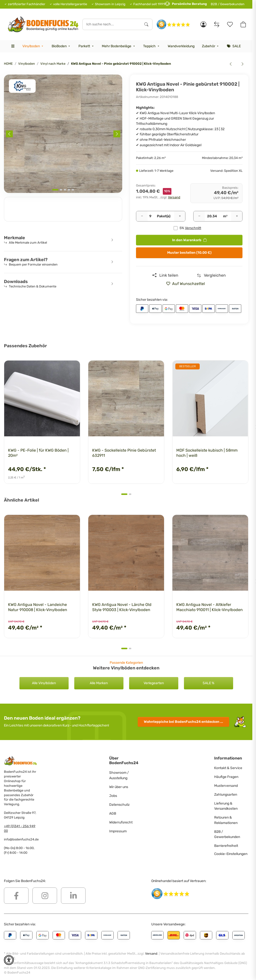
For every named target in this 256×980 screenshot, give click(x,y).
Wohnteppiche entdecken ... (183, 722)
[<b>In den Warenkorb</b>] (8, 72)
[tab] (55, 190)
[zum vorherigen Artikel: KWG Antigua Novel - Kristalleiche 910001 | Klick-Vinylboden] (231, 64)
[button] (203, 24)
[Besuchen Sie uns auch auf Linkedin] (73, 896)
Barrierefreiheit (226, 846)
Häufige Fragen (226, 777)
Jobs (113, 796)
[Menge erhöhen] (180, 216)
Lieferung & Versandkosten (226, 806)
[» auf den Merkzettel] (187, 284)
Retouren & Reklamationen (226, 820)
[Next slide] (117, 134)
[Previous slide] (9, 134)
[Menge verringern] (142, 216)
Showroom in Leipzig (110, 4)
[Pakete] (150, 216)
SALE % (209, 683)
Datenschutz (119, 805)
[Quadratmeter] (212, 216)
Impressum (118, 831)
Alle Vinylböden (44, 683)
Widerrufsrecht (121, 822)
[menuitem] (33, 46)
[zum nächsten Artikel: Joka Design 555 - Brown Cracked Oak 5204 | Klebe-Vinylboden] (242, 64)
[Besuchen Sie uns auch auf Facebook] (16, 896)
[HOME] (43, 24)
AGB (113, 814)
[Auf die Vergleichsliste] (211, 275)
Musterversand (226, 786)
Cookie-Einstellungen (231, 854)
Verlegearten (154, 683)
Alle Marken (99, 683)
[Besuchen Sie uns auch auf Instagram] (45, 896)
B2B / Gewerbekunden (228, 4)
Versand (174, 197)
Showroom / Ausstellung (119, 775)
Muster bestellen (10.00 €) (189, 253)
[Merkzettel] (230, 24)
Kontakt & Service (228, 768)
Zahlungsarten (226, 795)
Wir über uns (119, 787)
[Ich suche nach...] (112, 24)
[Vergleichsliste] (217, 24)
